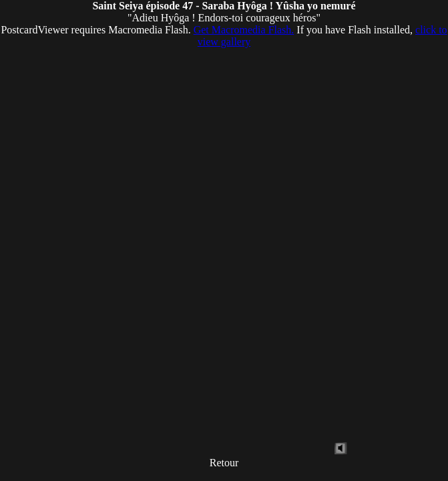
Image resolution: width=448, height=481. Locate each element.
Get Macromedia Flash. (244, 30)
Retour (224, 463)
